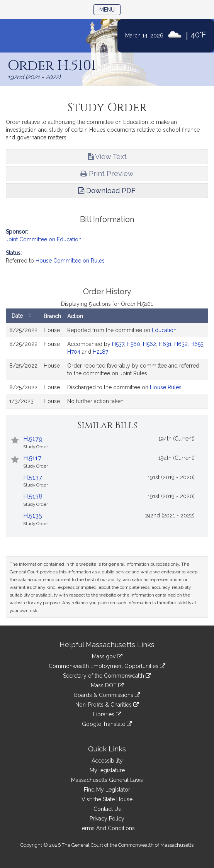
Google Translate (107, 724)
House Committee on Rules (70, 261)
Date (23, 316)
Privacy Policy (107, 819)
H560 (133, 344)
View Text (107, 157)
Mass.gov (107, 656)
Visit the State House (107, 799)
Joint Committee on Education (44, 239)
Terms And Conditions (107, 828)
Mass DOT (107, 685)
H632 (181, 344)
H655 (197, 344)
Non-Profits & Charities (107, 705)
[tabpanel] (107, 348)
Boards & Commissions (107, 695)
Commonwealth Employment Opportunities (107, 666)
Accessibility (107, 761)
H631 (165, 344)
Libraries (107, 714)
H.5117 (32, 458)
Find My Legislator (107, 790)
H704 (74, 352)
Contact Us (107, 809)
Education (164, 330)
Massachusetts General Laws (107, 780)
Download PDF (107, 191)
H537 (118, 344)
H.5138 (33, 496)
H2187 (100, 352)
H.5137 (33, 477)
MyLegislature (107, 770)
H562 (149, 344)
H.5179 (33, 439)
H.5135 (33, 516)
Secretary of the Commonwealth (107, 676)
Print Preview (107, 174)
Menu (110, 9)
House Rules (166, 387)
